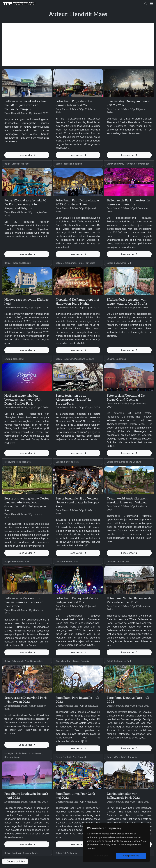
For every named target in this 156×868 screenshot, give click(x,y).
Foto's (81, 263)
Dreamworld (123, 561)
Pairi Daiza (90, 263)
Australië (111, 561)
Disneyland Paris (115, 164)
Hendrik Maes (19, 113)
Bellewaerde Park (20, 164)
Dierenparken (70, 263)
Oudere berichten (15, 861)
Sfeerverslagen (142, 164)
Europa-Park (72, 462)
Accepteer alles (131, 856)
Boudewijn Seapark (21, 853)
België (7, 164)
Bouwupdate (37, 661)
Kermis (73, 853)
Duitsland (60, 462)
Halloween (68, 359)
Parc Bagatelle (80, 757)
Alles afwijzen (101, 856)
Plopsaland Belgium (73, 164)
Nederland (18, 359)
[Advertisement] (78, 45)
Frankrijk (129, 164)
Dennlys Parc (113, 757)
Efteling (8, 359)
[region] (116, 843)
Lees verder (27, 155)
